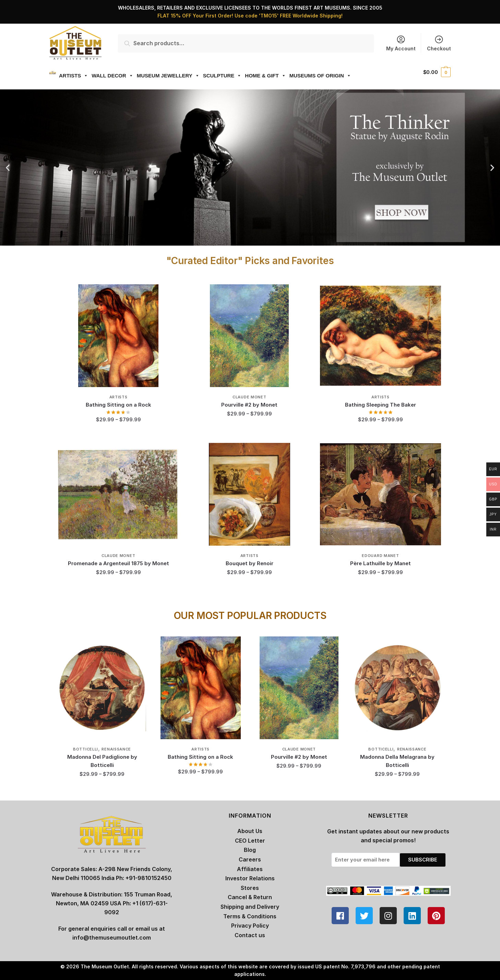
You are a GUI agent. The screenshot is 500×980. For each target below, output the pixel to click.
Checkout (439, 43)
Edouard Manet (380, 556)
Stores (250, 888)
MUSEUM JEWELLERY (160, 76)
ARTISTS (66, 76)
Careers (250, 859)
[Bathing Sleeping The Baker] (380, 336)
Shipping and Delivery (250, 907)
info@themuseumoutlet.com (112, 938)
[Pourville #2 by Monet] (249, 336)
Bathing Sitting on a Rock (118, 405)
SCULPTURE (215, 76)
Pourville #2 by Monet (249, 405)
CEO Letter (250, 841)
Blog (250, 850)
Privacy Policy (250, 926)
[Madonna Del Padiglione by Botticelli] (102, 688)
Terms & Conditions (250, 916)
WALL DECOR (105, 76)
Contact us (250, 935)
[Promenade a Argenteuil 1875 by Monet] (118, 494)
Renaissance (116, 749)
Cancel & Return (250, 897)
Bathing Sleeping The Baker (380, 405)
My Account (401, 43)
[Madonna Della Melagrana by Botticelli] (397, 688)
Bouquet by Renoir (249, 563)
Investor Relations (250, 878)
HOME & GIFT (257, 76)
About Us (250, 831)
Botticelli (86, 749)
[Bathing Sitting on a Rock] (118, 336)
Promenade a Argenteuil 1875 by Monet (118, 563)
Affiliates (250, 869)
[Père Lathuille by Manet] (380, 494)
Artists (118, 397)
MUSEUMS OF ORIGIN (312, 76)
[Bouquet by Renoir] (249, 494)
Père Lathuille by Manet (380, 563)
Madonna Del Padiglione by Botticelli (102, 761)
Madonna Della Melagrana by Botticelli (397, 761)
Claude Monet (249, 397)
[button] (8, 168)
